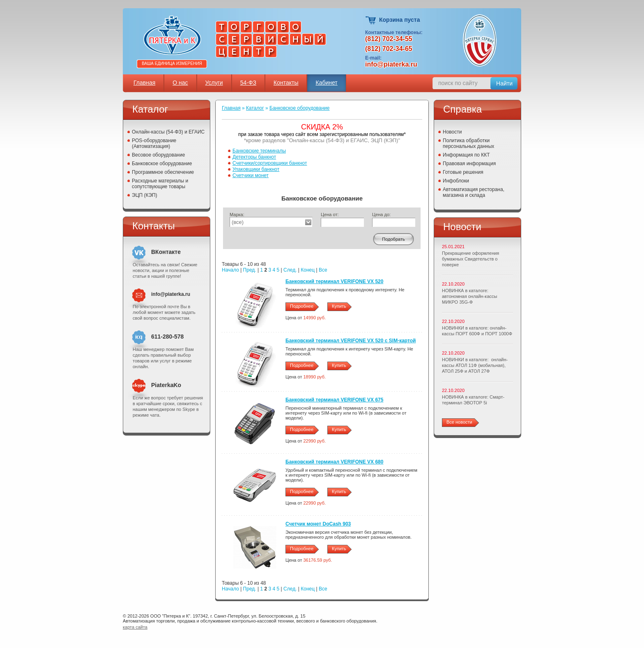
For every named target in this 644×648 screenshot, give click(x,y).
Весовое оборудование (158, 155)
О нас (180, 83)
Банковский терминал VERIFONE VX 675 (334, 400)
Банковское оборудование (162, 164)
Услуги (214, 83)
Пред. (250, 270)
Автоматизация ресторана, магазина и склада (474, 192)
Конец (308, 270)
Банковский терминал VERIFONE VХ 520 (334, 281)
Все (323, 270)
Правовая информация (469, 164)
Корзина (371, 20)
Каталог (255, 108)
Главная (144, 83)
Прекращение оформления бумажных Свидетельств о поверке (470, 259)
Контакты (286, 83)
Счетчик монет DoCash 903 (318, 524)
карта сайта (135, 627)
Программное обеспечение (163, 172)
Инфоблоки (456, 181)
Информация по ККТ (466, 155)
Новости (452, 132)
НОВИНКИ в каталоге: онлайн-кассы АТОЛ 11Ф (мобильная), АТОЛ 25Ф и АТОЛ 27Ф (475, 365)
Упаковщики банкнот (256, 169)
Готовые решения (463, 172)
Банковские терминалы (259, 151)
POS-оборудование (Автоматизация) (154, 143)
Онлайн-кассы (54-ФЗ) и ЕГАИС (168, 132)
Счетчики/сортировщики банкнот (270, 163)
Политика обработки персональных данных (468, 143)
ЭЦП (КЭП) (145, 195)
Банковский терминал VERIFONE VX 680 (334, 462)
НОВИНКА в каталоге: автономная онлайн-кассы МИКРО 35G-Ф (469, 296)
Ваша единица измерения (172, 63)
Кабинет (326, 83)
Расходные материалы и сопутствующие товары (160, 184)
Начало (230, 270)
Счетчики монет (251, 175)
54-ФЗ (248, 83)
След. (290, 270)
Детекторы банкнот (254, 157)
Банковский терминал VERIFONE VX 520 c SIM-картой (351, 341)
